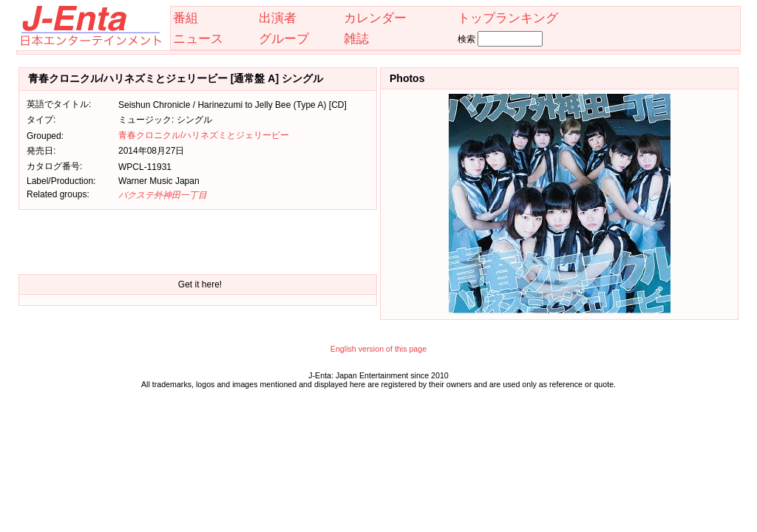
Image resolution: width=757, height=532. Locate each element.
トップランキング (508, 18)
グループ (284, 38)
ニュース (198, 38)
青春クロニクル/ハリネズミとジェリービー (204, 135)
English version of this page (378, 349)
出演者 (278, 18)
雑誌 (356, 38)
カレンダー (375, 18)
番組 (186, 18)
